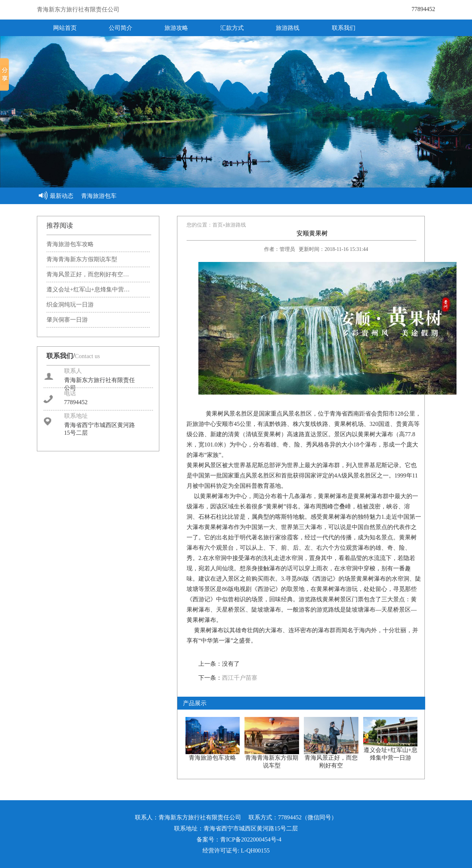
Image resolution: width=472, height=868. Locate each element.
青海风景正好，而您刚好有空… (88, 274)
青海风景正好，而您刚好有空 (331, 759)
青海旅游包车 (99, 196)
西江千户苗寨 (240, 678)
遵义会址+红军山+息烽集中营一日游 (390, 751)
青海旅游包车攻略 (70, 244)
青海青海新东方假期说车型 (82, 259)
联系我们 (344, 28)
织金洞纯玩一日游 (70, 304)
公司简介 (121, 28)
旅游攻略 (176, 28)
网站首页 (65, 28)
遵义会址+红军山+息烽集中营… (88, 289)
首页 (218, 225)
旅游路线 (288, 28)
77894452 (423, 9)
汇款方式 (232, 28)
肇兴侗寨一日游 (67, 320)
